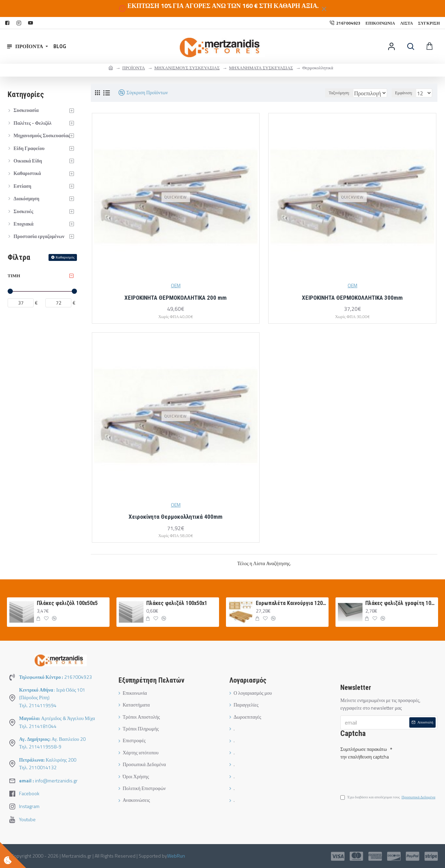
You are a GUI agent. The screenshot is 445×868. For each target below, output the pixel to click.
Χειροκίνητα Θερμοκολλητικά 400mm (176, 517)
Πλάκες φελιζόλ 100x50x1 (177, 603)
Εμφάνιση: (406, 93)
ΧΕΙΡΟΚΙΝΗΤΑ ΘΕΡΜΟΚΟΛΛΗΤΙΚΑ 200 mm (176, 298)
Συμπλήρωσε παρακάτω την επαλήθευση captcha (365, 751)
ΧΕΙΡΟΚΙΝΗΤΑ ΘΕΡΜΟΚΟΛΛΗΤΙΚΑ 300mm (352, 298)
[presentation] (389, 774)
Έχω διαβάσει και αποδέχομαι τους (388, 798)
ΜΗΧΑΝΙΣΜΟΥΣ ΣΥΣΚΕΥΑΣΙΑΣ (187, 68)
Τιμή (14, 275)
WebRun (176, 856)
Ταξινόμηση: (321, 93)
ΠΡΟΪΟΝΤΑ (134, 68)
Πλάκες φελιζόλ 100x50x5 (67, 603)
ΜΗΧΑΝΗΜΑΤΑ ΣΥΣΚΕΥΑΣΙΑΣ (261, 68)
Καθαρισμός (65, 257)
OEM (176, 285)
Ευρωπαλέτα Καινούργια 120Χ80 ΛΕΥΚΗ (291, 603)
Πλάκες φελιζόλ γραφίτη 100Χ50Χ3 (401, 603)
